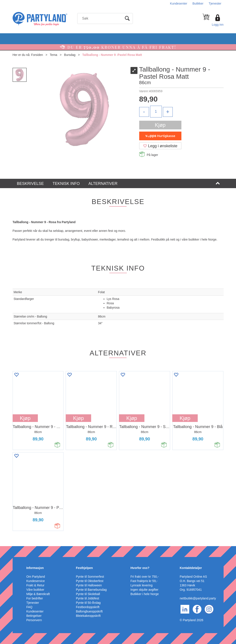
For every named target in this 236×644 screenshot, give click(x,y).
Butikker (198, 3)
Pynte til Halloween (89, 585)
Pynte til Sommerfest (90, 577)
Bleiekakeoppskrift (88, 616)
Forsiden (37, 55)
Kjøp (160, 125)
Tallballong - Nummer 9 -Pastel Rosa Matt (112, 55)
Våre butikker (35, 590)
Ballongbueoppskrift (89, 611)
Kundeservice (36, 581)
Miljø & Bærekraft (38, 594)
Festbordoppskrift (88, 607)
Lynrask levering (141, 585)
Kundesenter (178, 3)
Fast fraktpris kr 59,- (144, 581)
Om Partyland (36, 577)
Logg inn (218, 25)
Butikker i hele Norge (145, 594)
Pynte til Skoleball (88, 594)
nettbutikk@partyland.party (198, 598)
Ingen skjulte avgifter (144, 590)
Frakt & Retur (35, 585)
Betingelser (34, 616)
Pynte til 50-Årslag (88, 603)
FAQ (29, 607)
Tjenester (215, 3)
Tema (54, 55)
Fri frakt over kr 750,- (145, 577)
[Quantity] (156, 112)
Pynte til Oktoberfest (90, 581)
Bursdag (70, 55)
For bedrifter (35, 598)
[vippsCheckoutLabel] (160, 136)
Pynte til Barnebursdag (91, 590)
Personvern (34, 620)
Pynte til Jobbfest (88, 598)
